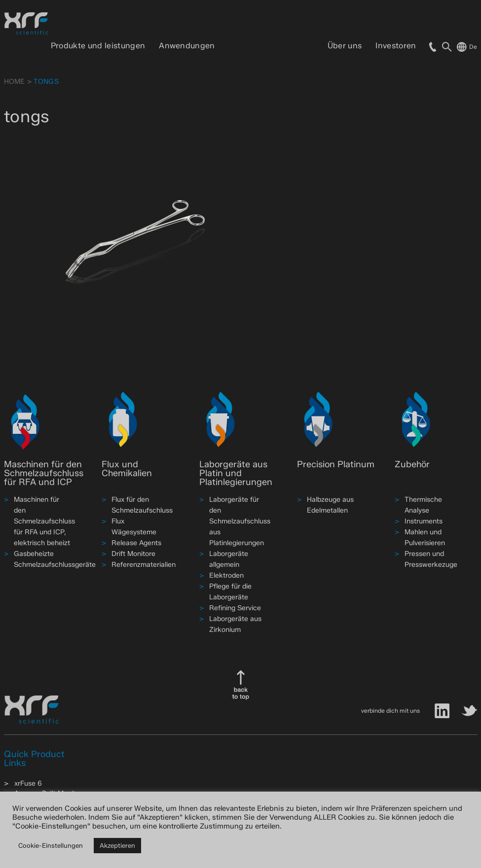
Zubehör (412, 464)
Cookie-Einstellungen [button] (51, 845)
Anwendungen (187, 46)
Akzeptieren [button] (117, 845)
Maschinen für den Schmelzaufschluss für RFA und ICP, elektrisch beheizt (44, 521)
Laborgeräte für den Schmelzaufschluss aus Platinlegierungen (240, 521)
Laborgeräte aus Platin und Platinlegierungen (236, 473)
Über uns (345, 46)
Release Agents (136, 543)
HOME (15, 82)
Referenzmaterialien (144, 565)
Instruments (424, 521)
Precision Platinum (336, 464)
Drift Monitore (133, 554)
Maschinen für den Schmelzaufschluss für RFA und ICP (44, 473)
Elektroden (226, 575)
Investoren (396, 46)
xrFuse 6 (28, 783)
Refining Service (235, 608)
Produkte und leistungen (98, 46)
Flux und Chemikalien (127, 469)
